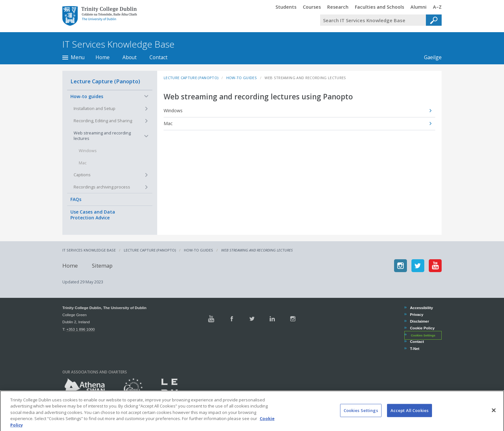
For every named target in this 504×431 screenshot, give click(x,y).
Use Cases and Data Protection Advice (93, 215)
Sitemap (102, 266)
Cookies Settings (423, 335)
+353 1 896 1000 (80, 329)
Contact (158, 57)
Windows (173, 110)
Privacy (416, 314)
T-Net (414, 348)
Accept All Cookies (410, 415)
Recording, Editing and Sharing (103, 121)
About (130, 57)
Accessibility (421, 308)
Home (103, 57)
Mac (168, 123)
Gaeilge (430, 57)
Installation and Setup (94, 109)
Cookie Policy (422, 328)
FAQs (76, 199)
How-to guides (87, 96)
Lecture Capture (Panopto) (105, 81)
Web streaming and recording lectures (102, 136)
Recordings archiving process (102, 187)
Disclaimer (419, 321)
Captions (82, 175)
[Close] (494, 415)
